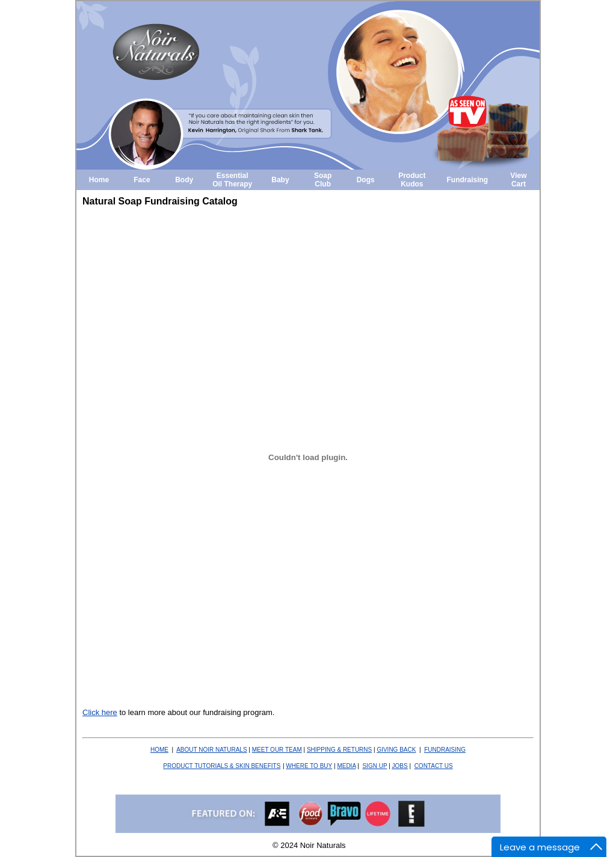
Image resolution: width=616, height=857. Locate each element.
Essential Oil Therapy (232, 180)
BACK (396, 750)
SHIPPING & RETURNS (339, 750)
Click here (100, 712)
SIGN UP (374, 766)
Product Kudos (412, 180)
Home (99, 180)
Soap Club (323, 180)
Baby (280, 180)
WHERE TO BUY (309, 766)
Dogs (366, 180)
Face (142, 180)
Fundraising (468, 180)
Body (184, 180)
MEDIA (346, 766)
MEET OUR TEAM (277, 750)
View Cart (518, 180)
